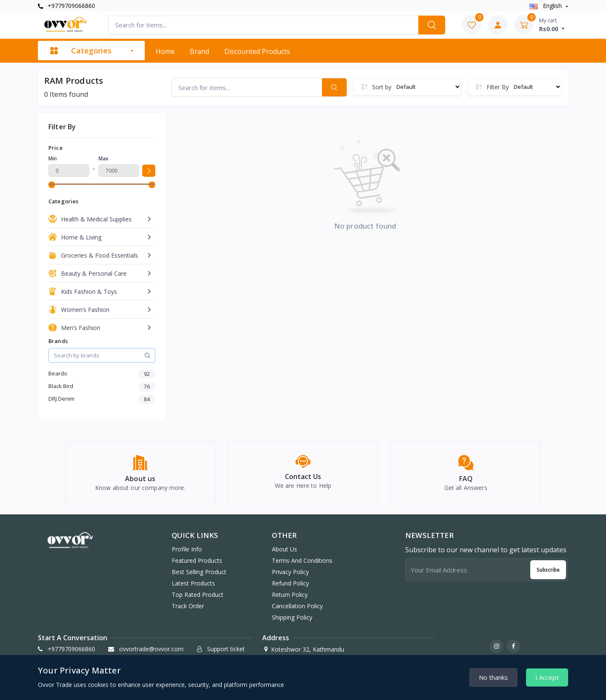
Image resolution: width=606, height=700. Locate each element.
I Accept (547, 677)
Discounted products (257, 51)
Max (104, 158)
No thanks (493, 677)
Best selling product (199, 572)
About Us (284, 549)
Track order (188, 606)
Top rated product (198, 595)
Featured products (197, 560)
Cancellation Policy (297, 606)
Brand (199, 51)
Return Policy (290, 595)
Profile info (187, 549)
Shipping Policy (292, 617)
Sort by (382, 87)
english (546, 6)
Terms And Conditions (302, 560)
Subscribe (548, 570)
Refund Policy (290, 583)
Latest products (193, 583)
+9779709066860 (66, 6)
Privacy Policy (290, 572)
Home (165, 51)
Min (53, 158)
